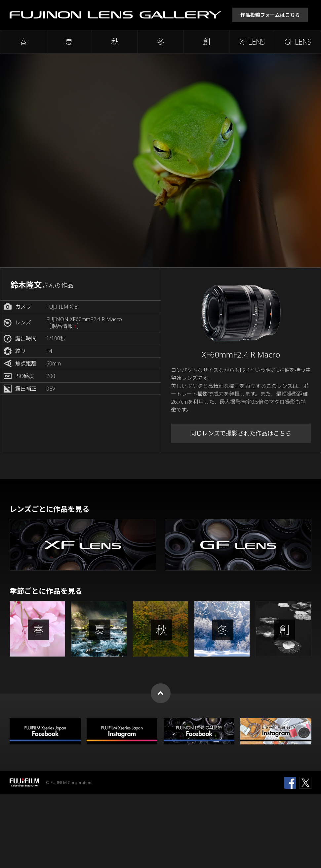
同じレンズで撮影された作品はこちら (241, 433)
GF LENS (298, 42)
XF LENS (252, 42)
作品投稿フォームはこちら (270, 15)
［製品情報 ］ (64, 326)
